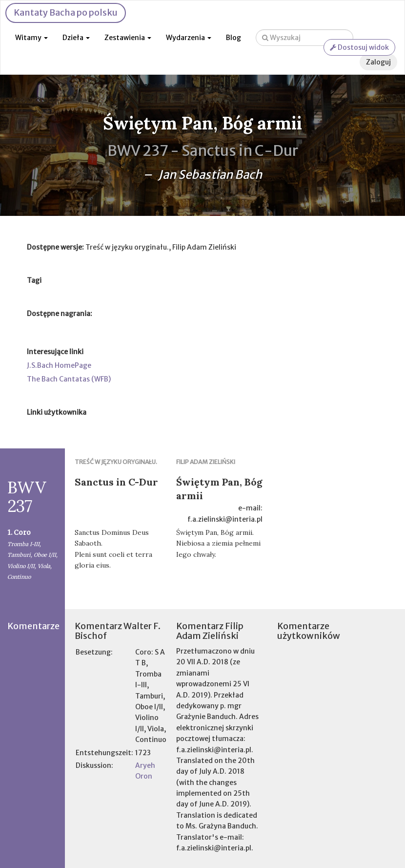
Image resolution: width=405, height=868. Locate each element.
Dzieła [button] (76, 38)
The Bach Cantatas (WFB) (69, 379)
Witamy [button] (31, 38)
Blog (233, 38)
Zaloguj (378, 62)
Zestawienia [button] (128, 38)
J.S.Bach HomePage (59, 365)
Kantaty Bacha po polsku (66, 12)
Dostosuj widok (359, 47)
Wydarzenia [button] (189, 38)
